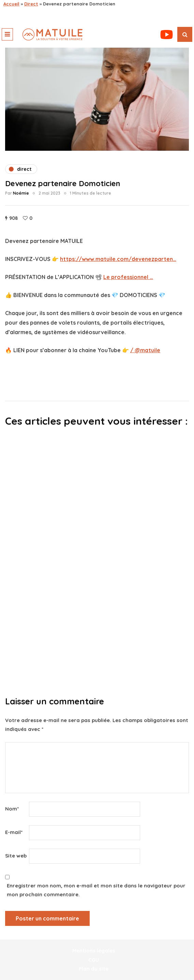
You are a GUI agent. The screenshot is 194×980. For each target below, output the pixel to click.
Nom (12, 809)
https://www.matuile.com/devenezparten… (118, 259)
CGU (94, 960)
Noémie (21, 193)
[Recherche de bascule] (185, 34)
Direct (31, 4)
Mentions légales (94, 951)
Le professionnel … (128, 277)
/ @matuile (145, 350)
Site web (16, 856)
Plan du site (94, 969)
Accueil (11, 4)
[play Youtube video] (97, 99)
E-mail (14, 832)
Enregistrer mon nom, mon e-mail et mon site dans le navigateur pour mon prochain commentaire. (96, 890)
